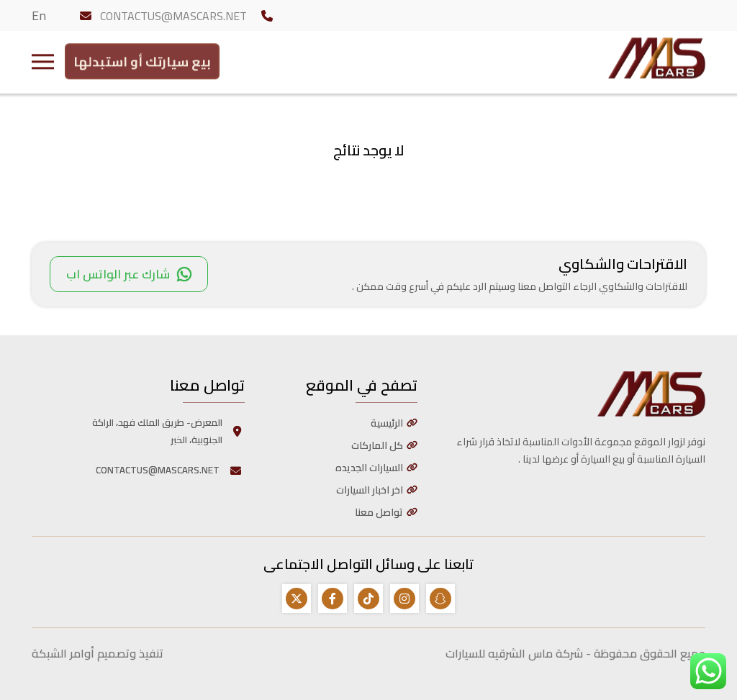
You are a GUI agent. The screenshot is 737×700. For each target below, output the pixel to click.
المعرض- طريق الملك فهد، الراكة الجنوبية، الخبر (168, 431)
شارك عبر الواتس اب (129, 274)
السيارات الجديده (369, 468)
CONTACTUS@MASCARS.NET (173, 16)
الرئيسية (387, 423)
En (39, 15)
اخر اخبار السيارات (370, 490)
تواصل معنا (379, 512)
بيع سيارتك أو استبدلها (142, 59)
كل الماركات (377, 445)
